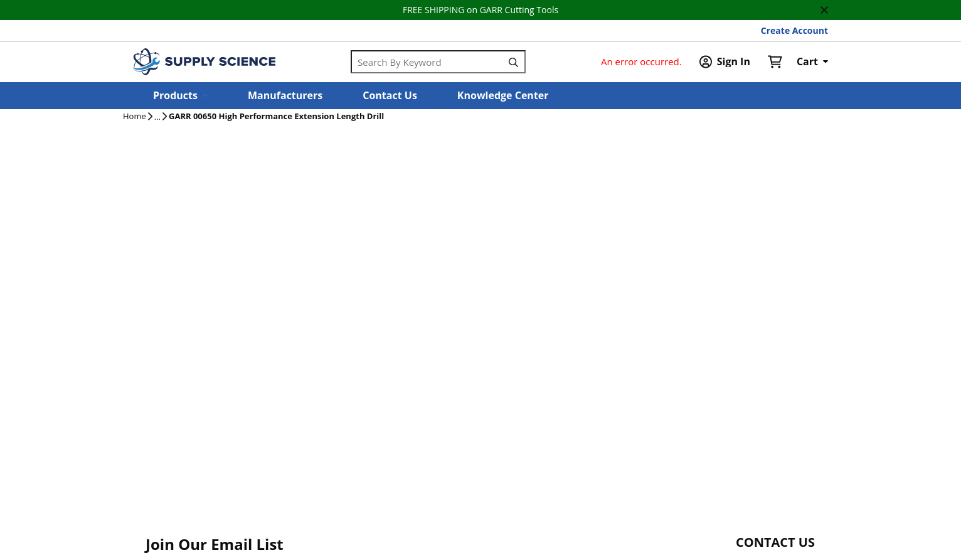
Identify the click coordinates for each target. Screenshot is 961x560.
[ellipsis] (157, 117)
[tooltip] (157, 117)
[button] (180, 96)
